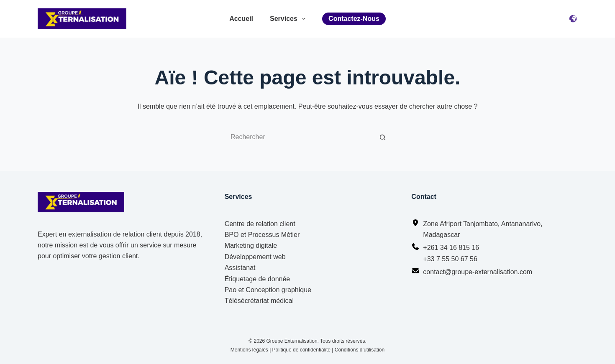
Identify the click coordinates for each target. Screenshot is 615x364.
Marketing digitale (251, 246)
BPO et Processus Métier (262, 235)
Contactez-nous (354, 19)
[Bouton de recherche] (383, 137)
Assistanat (240, 268)
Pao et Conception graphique (268, 290)
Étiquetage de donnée (258, 279)
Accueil (241, 19)
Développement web (255, 257)
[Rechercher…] (299, 137)
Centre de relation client (260, 224)
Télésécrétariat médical (259, 301)
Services (288, 19)
